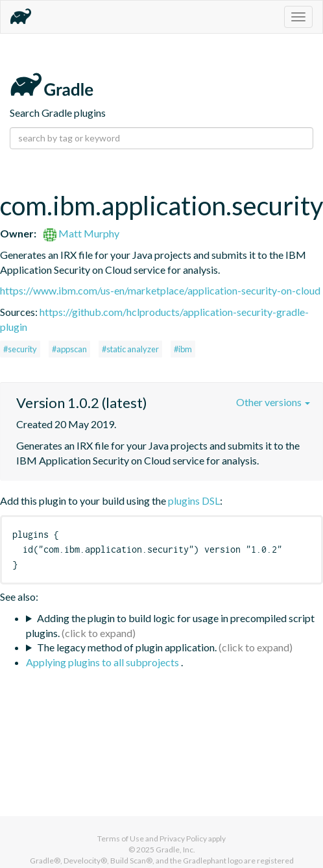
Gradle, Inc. (175, 850)
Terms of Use (121, 838)
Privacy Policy (183, 838)
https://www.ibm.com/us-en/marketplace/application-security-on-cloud (160, 290)
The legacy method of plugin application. (127, 647)
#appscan (69, 349)
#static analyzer (130, 349)
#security (20, 349)
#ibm (183, 349)
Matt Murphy (81, 233)
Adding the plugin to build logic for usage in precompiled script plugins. (170, 625)
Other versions (273, 402)
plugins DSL (194, 500)
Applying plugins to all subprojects (103, 662)
